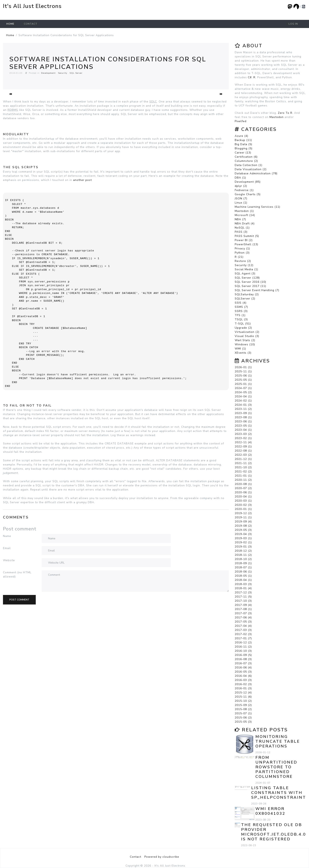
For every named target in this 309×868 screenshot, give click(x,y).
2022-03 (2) (243, 455)
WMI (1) (240, 349)
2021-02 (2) (243, 472)
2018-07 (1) (243, 567)
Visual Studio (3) (247, 336)
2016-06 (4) (243, 668)
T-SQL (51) (243, 324)
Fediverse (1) (244, 190)
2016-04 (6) (243, 676)
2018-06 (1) (243, 572)
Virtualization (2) (247, 332)
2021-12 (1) (243, 459)
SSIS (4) (241, 303)
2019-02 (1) (243, 542)
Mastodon (277, 117)
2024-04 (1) (243, 396)
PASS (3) (241, 232)
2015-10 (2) (243, 701)
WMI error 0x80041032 (270, 811)
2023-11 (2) (243, 409)
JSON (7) (241, 198)
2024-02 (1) (243, 401)
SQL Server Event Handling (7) (257, 290)
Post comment (19, 600)
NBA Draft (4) (245, 224)
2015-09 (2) (243, 705)
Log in (293, 24)
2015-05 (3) (243, 722)
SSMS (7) (241, 307)
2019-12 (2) (243, 513)
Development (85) (248, 182)
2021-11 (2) (243, 463)
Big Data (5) (243, 144)
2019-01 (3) (243, 547)
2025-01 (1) (243, 384)
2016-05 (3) (243, 672)
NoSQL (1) (242, 228)
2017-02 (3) (243, 634)
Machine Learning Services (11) (257, 207)
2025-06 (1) (243, 376)
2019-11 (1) (243, 517)
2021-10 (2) (243, 467)
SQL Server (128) (247, 278)
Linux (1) (241, 203)
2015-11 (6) (243, 697)
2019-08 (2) (243, 526)
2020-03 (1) (243, 501)
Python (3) (242, 253)
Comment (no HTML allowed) (17, 574)
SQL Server (76, 73)
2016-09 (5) (243, 655)
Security (63, 73)
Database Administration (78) (256, 173)
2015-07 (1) (243, 713)
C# (250, 77)
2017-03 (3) (243, 630)
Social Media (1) (246, 269)
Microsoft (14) (245, 215)
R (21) (239, 257)
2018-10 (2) (243, 559)
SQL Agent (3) (245, 274)
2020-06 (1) (243, 492)
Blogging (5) (244, 148)
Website (9, 560)
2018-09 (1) (243, 563)
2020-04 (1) (243, 497)
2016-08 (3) (243, 659)
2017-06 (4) (243, 617)
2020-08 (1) (243, 484)
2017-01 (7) (243, 638)
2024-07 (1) (243, 388)
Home (10, 24)
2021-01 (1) (243, 476)
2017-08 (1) (243, 609)
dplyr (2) (241, 186)
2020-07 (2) (243, 488)
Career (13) (243, 153)
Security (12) (244, 265)
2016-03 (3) (243, 680)
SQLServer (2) (245, 299)
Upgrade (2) (243, 328)
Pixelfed (241, 121)
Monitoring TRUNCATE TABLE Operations (278, 741)
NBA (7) (240, 219)
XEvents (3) (243, 353)
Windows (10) (245, 344)
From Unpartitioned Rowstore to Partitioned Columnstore (276, 767)
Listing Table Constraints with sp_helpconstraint (279, 793)
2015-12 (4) (243, 693)
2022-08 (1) (243, 451)
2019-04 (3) (243, 534)
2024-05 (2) (243, 392)
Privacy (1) (242, 249)
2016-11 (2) (243, 647)
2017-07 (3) (243, 613)
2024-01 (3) (243, 405)
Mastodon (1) (244, 211)
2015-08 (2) (243, 709)
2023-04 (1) (243, 430)
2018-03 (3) (243, 584)
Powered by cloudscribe (162, 857)
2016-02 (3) (243, 684)
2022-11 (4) (243, 442)
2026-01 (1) (243, 367)
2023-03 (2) (243, 434)
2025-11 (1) (243, 371)
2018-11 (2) (243, 555)
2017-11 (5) (243, 597)
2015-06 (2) (243, 718)
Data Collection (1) (249, 165)
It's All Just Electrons (32, 6)
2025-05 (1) (243, 380)
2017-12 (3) (243, 592)
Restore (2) (243, 261)
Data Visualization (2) (251, 169)
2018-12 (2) (243, 551)
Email (7, 548)
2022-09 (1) (243, 447)
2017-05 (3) (243, 622)
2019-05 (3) (243, 530)
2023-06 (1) (243, 421)
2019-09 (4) (243, 522)
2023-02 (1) (243, 438)
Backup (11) (243, 140)
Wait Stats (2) (245, 340)
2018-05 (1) (243, 576)
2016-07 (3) (243, 663)
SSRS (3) (241, 311)
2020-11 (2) (243, 480)
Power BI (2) (244, 240)
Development (48, 73)
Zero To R (285, 113)
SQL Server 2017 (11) (250, 286)
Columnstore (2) (246, 161)
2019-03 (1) (243, 538)
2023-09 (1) (243, 413)
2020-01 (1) (243, 509)
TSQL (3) (241, 319)
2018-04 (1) (243, 580)
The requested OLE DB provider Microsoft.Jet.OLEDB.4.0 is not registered (274, 832)
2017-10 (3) (243, 601)
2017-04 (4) (243, 626)
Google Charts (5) (248, 194)
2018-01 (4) (243, 588)
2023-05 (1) (243, 426)
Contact (31, 24)
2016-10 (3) (243, 651)
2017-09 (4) (243, 605)
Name (7, 536)
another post (82, 180)
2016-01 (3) (243, 688)
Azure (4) (241, 136)
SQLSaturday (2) (247, 294)
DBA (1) (240, 178)
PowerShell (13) (246, 244)
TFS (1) (240, 315)
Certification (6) (246, 157)
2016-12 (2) (243, 643)
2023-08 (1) (243, 417)
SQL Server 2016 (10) (250, 282)
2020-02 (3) (243, 505)
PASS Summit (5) (247, 236)
